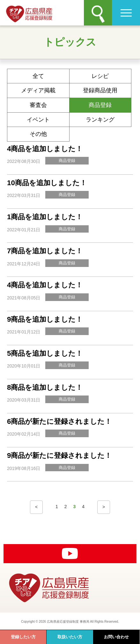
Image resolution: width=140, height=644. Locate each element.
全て (38, 76)
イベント (38, 120)
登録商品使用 (100, 90)
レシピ (100, 76)
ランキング (100, 120)
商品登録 (100, 105)
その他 (38, 134)
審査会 (38, 105)
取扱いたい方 (70, 637)
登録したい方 (23, 637)
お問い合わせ (116, 637)
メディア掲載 (38, 90)
